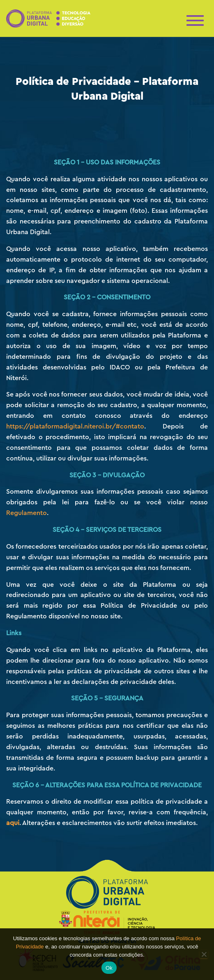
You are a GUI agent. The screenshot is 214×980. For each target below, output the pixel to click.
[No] (204, 954)
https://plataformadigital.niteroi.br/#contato (75, 426)
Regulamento (26, 513)
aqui (13, 823)
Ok (109, 968)
